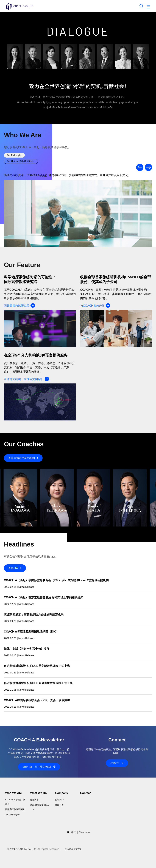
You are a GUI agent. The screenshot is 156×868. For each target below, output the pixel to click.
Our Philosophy (14, 155)
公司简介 (59, 800)
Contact (85, 793)
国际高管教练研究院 (15, 809)
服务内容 (34, 800)
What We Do (38, 793)
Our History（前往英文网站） (21, 161)
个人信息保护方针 (73, 849)
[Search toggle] (141, 6)
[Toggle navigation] (149, 7)
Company (62, 793)
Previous (140, 167)
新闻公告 (59, 805)
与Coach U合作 (13, 815)
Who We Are (14, 793)
